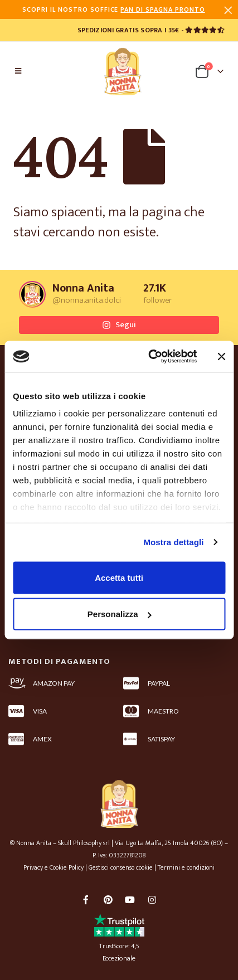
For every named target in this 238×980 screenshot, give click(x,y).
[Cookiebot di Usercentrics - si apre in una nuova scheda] (149, 357)
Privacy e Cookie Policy (54, 867)
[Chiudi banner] (221, 356)
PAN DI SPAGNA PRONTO (162, 9)
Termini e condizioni (186, 867)
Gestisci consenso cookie (121, 867)
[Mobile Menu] (18, 71)
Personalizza (120, 614)
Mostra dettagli (173, 542)
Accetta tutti (119, 577)
